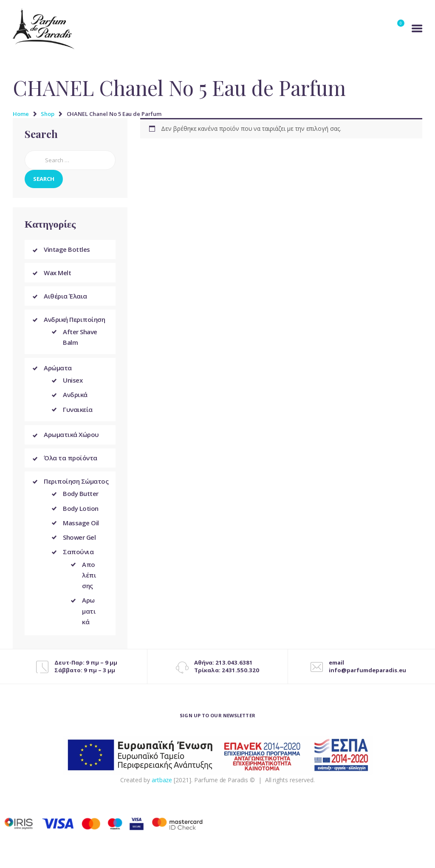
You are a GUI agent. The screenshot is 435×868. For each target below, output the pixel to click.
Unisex (73, 383)
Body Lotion (81, 513)
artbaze (162, 785)
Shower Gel (79, 542)
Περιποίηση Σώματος (76, 485)
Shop (48, 114)
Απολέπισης (89, 579)
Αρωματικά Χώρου (71, 438)
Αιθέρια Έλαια (65, 297)
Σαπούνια (78, 556)
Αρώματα (58, 370)
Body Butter (81, 498)
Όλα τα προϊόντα (71, 462)
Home (21, 114)
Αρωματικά (89, 615)
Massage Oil (81, 527)
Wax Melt (57, 273)
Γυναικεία (78, 412)
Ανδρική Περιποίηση (74, 321)
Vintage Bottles (67, 250)
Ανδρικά (75, 397)
